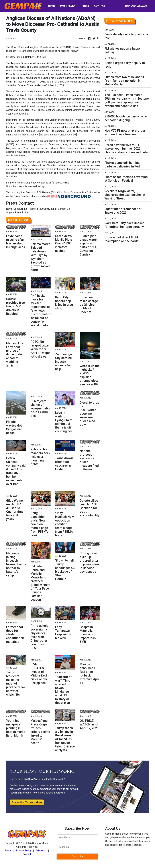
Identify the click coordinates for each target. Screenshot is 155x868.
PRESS (85, 6)
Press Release (23, 212)
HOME (52, 6)
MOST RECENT (68, 6)
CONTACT (100, 6)
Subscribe (77, 856)
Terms (8, 851)
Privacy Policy (24, 851)
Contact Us (64, 209)
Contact (27, 854)
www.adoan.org (36, 186)
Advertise (41, 851)
